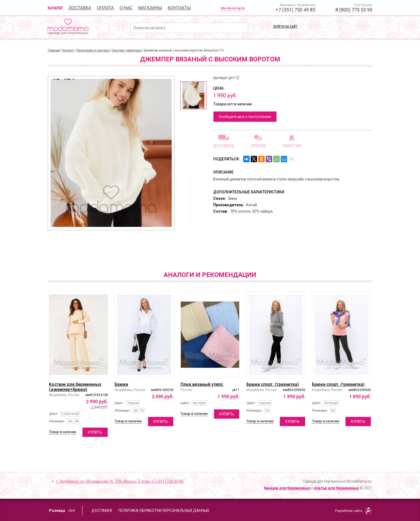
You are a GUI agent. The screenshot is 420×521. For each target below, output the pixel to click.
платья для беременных (336, 488)
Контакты (179, 8)
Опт (72, 511)
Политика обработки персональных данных (164, 511)
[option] (193, 95)
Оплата (106, 8)
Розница (57, 511)
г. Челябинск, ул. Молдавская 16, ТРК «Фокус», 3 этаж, (120, 481)
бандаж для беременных (287, 488)
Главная (54, 50)
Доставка (80, 8)
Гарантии (292, 146)
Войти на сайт (286, 27)
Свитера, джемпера (126, 50)
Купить (95, 432)
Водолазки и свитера (93, 50)
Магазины (150, 8)
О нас (126, 8)
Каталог (55, 8)
